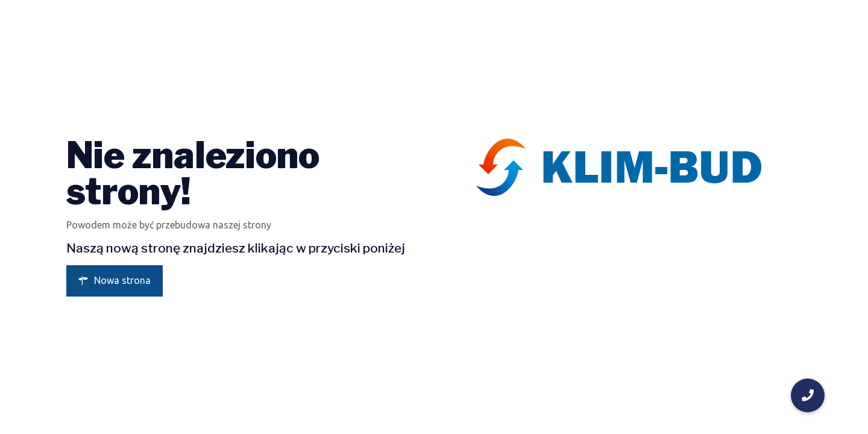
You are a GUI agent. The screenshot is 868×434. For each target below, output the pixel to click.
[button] (808, 395)
